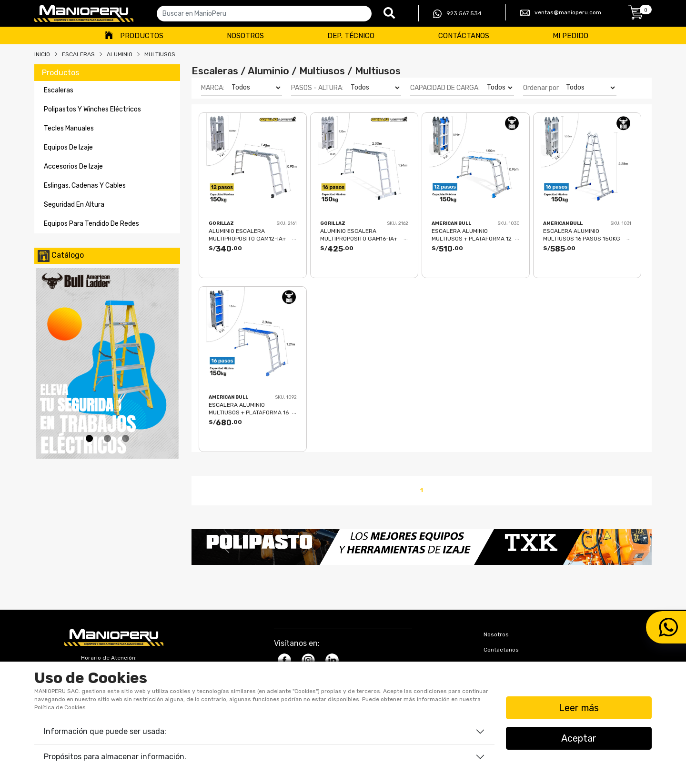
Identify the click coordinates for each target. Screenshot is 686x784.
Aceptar (579, 738)
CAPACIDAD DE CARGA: (445, 88)
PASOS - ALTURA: (317, 88)
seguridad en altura (74, 205)
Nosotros (245, 36)
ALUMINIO (120, 54)
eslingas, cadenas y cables (85, 186)
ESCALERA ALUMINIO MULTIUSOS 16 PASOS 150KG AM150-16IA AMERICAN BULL (582, 235)
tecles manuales (69, 128)
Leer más (579, 708)
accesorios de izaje (73, 166)
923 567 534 (457, 14)
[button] (226, 547)
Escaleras (78, 54)
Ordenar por (541, 88)
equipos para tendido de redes (91, 224)
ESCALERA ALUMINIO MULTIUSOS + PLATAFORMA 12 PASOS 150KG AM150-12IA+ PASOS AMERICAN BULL (472, 235)
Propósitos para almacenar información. (115, 757)
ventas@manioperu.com (561, 13)
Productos (142, 36)
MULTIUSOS (160, 54)
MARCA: (213, 88)
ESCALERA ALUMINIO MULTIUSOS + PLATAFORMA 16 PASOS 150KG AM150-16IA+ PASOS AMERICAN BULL (249, 408)
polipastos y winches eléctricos (92, 109)
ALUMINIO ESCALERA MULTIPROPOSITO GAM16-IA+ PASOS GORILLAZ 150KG (359, 235)
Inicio (42, 54)
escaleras (59, 90)
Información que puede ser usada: (105, 731)
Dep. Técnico (351, 36)
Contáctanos (464, 36)
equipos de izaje (68, 147)
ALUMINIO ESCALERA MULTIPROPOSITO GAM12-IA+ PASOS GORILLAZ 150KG (247, 235)
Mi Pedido (570, 36)
